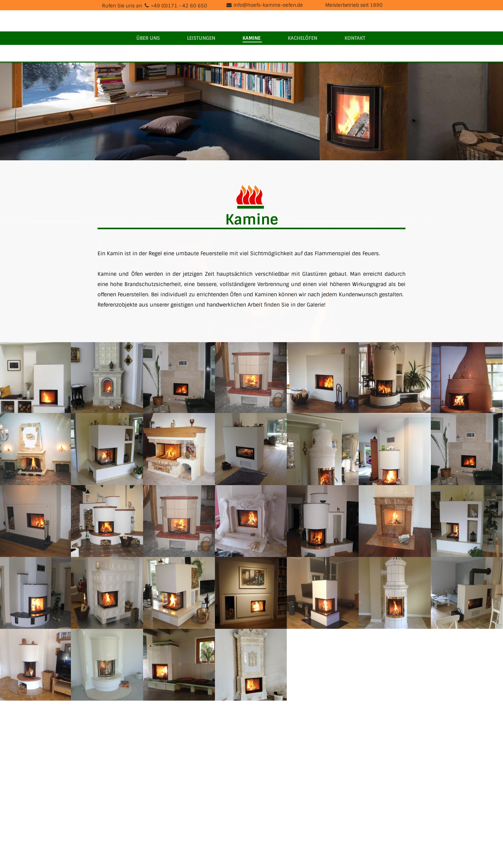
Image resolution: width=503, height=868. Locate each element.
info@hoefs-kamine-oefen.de (268, 5)
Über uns (148, 38)
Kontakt (355, 38)
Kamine (251, 38)
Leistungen (201, 38)
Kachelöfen (303, 38)
